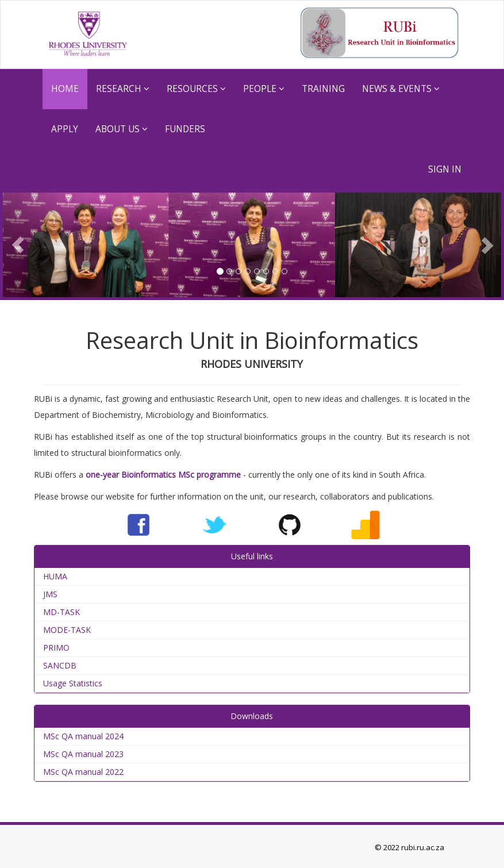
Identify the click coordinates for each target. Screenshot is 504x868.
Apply (65, 129)
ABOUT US (122, 129)
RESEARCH (123, 89)
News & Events (401, 89)
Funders (185, 129)
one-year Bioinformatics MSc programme (163, 475)
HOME (65, 89)
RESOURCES (196, 89)
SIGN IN (445, 169)
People (264, 89)
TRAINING (323, 89)
